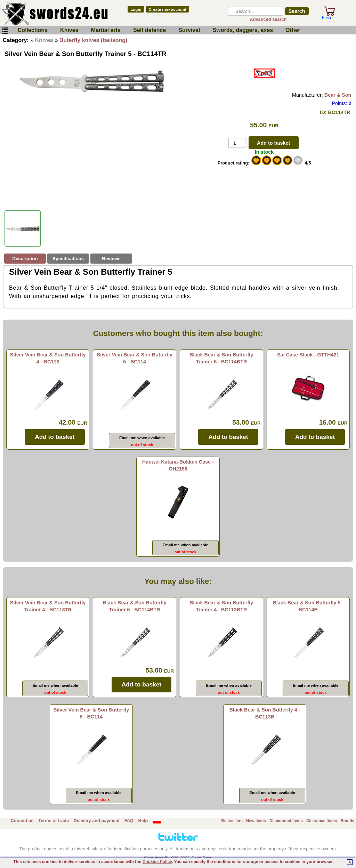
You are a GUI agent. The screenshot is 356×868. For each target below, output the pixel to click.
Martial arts (106, 30)
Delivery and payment (97, 821)
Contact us (22, 821)
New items (256, 821)
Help (143, 821)
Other (293, 30)
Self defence (149, 30)
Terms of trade (54, 821)
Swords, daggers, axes (243, 30)
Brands (347, 821)
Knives (69, 30)
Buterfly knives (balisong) (94, 40)
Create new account (167, 9)
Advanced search (268, 19)
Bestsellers (232, 821)
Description (25, 259)
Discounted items (286, 821)
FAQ (129, 821)
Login (136, 9)
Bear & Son (338, 95)
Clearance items (322, 821)
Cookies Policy (157, 862)
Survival (189, 30)
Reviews (111, 259)
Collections (33, 30)
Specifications (68, 259)
